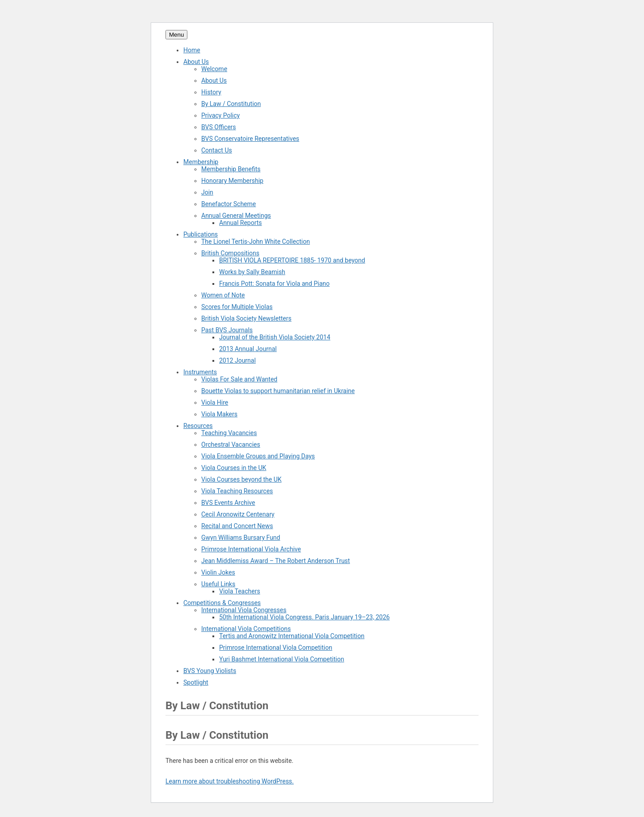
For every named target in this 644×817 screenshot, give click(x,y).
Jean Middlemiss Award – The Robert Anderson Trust (275, 561)
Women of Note (223, 295)
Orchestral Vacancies (231, 444)
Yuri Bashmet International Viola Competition (282, 659)
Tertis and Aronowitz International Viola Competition (292, 636)
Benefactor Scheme (229, 204)
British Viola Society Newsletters (246, 318)
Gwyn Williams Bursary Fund (241, 538)
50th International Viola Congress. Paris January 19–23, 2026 (304, 617)
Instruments (200, 372)
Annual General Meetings (236, 216)
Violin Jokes (218, 572)
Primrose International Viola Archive (251, 549)
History (211, 92)
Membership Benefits (231, 169)
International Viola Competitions (246, 629)
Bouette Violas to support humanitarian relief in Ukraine (278, 391)
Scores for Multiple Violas (237, 307)
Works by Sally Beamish (252, 272)
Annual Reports (241, 223)
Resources (198, 426)
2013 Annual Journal (248, 349)
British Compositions (230, 253)
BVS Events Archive (228, 503)
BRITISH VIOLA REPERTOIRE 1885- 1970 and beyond (292, 260)
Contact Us (217, 150)
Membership (201, 162)
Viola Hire (215, 402)
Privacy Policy (220, 115)
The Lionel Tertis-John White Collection (256, 241)
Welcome (214, 69)
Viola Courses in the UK (234, 468)
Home (192, 50)
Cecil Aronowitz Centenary (238, 514)
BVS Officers (219, 127)
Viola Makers (219, 414)
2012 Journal (237, 360)
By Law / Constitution (231, 104)
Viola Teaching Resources (237, 491)
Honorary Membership (232, 181)
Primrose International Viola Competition (276, 648)
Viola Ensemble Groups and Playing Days (258, 456)
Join (207, 192)
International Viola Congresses (244, 610)
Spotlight (196, 682)
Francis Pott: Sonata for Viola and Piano (274, 284)
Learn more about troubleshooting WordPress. (230, 781)
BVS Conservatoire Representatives (250, 139)
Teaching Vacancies (229, 433)
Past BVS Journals (227, 330)
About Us (196, 62)
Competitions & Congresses (222, 603)
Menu (176, 35)
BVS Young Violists (210, 671)
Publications (201, 234)
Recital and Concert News (237, 526)
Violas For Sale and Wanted (239, 379)
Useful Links (218, 584)
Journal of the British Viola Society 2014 (275, 337)
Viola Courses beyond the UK (241, 479)
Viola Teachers (240, 591)
